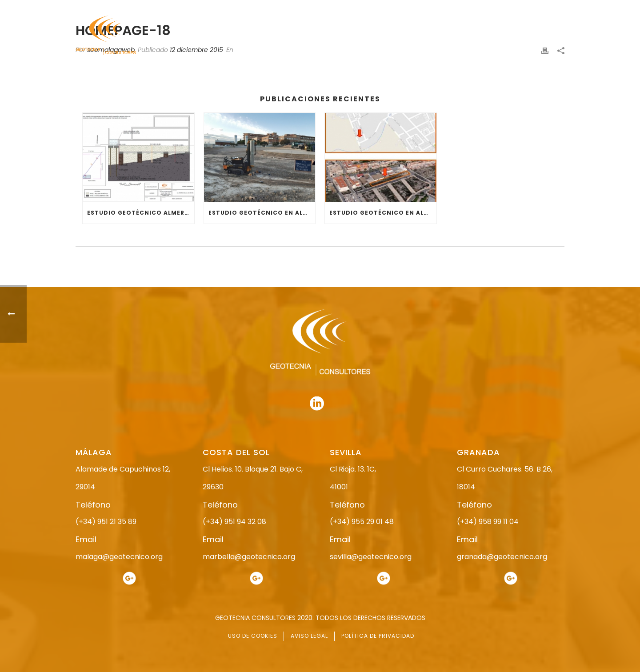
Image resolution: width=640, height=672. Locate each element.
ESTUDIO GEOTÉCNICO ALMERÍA (139, 213)
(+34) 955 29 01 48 (362, 522)
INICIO (274, 36)
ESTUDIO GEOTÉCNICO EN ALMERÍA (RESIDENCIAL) (383, 213)
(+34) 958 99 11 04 (488, 522)
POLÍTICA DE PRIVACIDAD (378, 636)
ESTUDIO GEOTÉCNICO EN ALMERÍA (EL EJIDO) (262, 213)
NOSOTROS (317, 36)
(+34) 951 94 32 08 (234, 522)
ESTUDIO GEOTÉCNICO (382, 36)
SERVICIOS (446, 36)
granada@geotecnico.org (502, 557)
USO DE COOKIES (253, 636)
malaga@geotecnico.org (119, 557)
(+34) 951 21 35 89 (106, 522)
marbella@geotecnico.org (249, 557)
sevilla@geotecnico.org (371, 557)
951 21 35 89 (471, 8)
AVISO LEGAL (309, 636)
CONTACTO (548, 36)
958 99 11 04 (402, 8)
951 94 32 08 (545, 8)
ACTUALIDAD (496, 36)
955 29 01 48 (328, 8)
